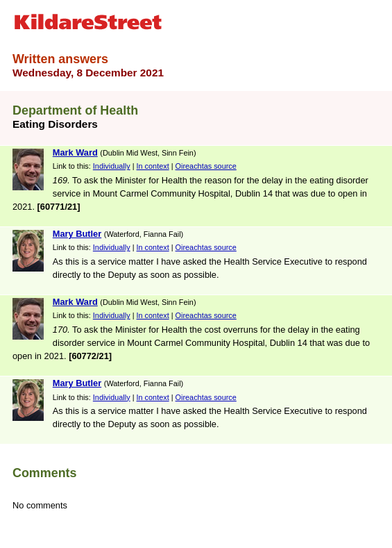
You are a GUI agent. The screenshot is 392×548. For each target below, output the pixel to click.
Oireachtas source (206, 166)
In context (153, 166)
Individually (112, 166)
